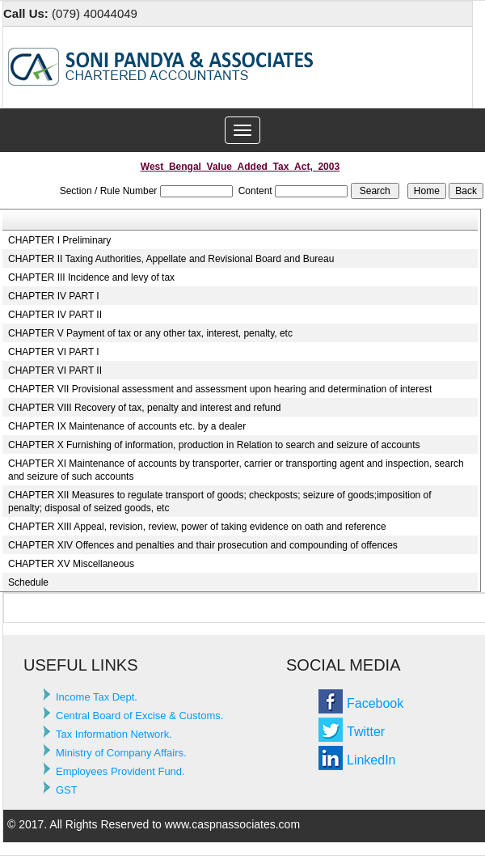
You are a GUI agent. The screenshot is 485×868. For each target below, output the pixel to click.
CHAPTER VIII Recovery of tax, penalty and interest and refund (145, 408)
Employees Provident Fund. (120, 771)
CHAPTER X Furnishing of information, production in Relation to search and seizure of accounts (214, 445)
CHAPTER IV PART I (54, 296)
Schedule (28, 582)
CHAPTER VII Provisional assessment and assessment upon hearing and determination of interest (220, 389)
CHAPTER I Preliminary (59, 240)
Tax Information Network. (114, 734)
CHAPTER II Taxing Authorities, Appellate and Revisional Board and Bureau (171, 259)
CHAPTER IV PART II (55, 315)
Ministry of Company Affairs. (121, 753)
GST (67, 790)
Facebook (375, 703)
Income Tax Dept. (97, 697)
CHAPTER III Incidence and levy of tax (91, 277)
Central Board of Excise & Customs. (139, 716)
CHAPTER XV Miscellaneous (71, 564)
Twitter (366, 732)
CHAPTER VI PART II (55, 370)
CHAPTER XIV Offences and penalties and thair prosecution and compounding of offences (203, 545)
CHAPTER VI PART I (54, 352)
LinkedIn (371, 760)
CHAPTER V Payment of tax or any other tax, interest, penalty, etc (150, 333)
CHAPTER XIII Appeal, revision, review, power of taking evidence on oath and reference (197, 527)
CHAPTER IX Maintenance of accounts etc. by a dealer (127, 426)
